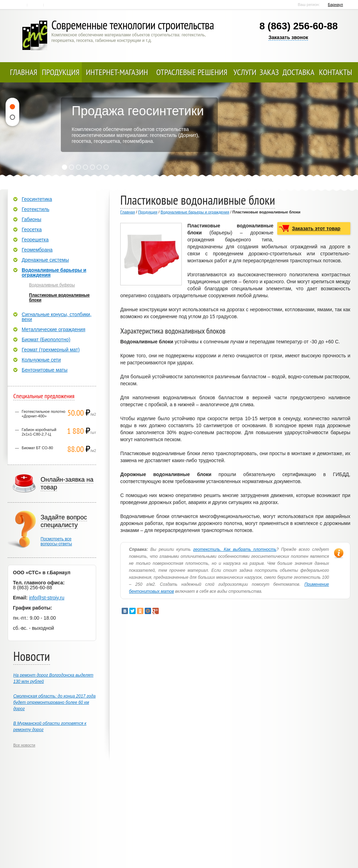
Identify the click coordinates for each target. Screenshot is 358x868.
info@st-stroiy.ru (47, 598)
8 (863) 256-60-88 (299, 26)
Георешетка (35, 240)
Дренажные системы (45, 260)
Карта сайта (52, 5)
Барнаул (335, 5)
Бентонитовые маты (45, 370)
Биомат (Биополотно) (46, 340)
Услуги (245, 72)
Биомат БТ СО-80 (37, 448)
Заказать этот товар (316, 228)
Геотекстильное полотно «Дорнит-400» (44, 414)
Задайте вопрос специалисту (64, 521)
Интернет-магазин (117, 72)
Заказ (269, 72)
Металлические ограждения (53, 329)
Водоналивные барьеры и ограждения (195, 212)
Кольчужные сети (41, 360)
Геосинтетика (37, 199)
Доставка (298, 72)
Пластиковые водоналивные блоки (59, 298)
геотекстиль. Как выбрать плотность (235, 549)
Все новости (24, 745)
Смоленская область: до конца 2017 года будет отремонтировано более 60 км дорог (54, 702)
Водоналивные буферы (52, 285)
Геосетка (32, 229)
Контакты (36, 5)
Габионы (31, 219)
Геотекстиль (35, 209)
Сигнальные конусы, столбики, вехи (57, 317)
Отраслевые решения (192, 72)
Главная (20, 5)
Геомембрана (37, 250)
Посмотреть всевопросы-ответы (56, 541)
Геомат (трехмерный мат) (51, 350)
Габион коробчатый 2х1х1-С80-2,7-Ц (39, 432)
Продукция (61, 72)
